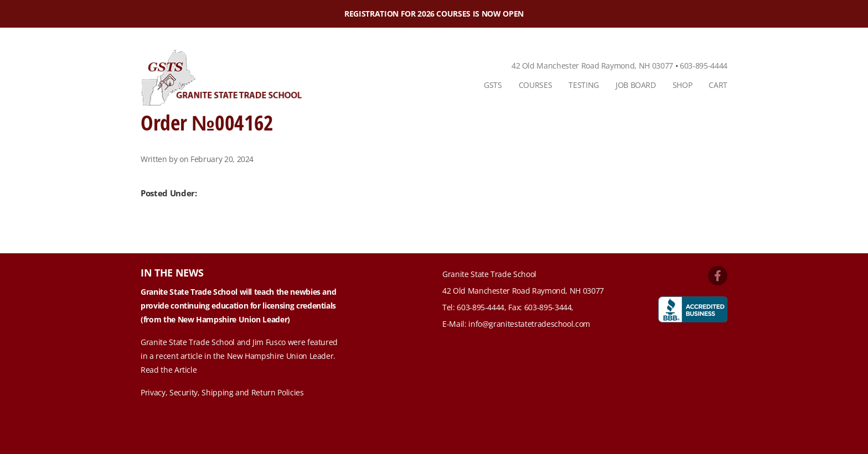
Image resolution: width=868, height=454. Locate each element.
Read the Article (169, 370)
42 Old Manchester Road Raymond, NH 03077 (592, 66)
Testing (584, 85)
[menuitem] (493, 85)
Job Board (636, 85)
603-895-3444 (548, 307)
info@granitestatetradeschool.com (529, 324)
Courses (536, 85)
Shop (683, 85)
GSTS (493, 85)
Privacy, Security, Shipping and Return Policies (222, 392)
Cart (718, 85)
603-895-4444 (704, 66)
